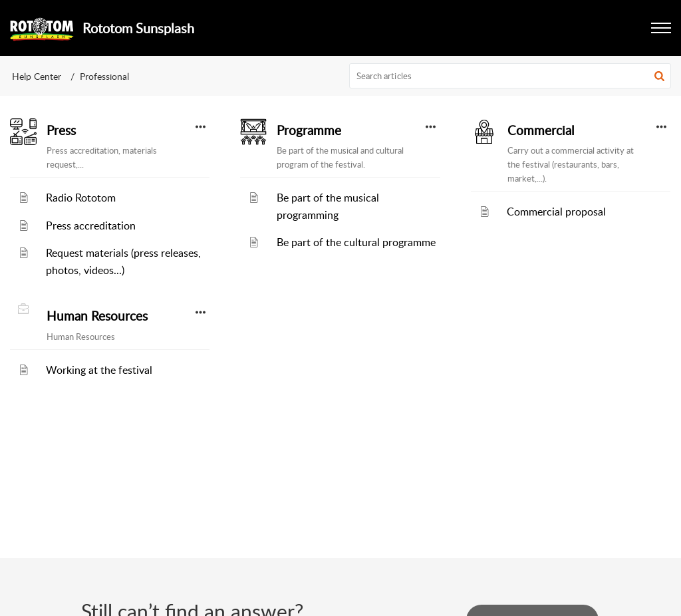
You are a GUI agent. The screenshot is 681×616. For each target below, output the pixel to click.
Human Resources (97, 316)
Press (61, 130)
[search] (510, 76)
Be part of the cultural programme (356, 242)
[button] (661, 28)
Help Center (37, 76)
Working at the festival (99, 370)
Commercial (541, 130)
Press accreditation (91, 226)
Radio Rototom (81, 198)
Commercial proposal (556, 212)
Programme (309, 130)
